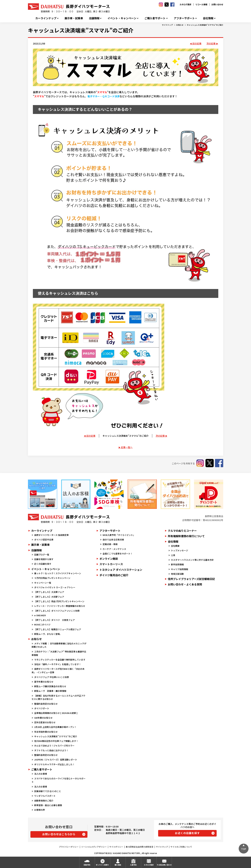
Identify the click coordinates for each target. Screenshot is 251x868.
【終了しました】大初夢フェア (49, 597)
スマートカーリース (111, 564)
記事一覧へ (127, 447)
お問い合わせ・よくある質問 (185, 584)
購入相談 (118, 865)
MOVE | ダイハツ (42, 625)
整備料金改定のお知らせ (46, 704)
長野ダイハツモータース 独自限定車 (51, 535)
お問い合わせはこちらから (59, 834)
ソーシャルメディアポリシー (94, 847)
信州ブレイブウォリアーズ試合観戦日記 (191, 579)
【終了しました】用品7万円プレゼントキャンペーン (59, 601)
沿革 (173, 555)
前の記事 (197, 43)
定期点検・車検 (110, 544)
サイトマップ (162, 847)
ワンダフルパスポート (45, 796)
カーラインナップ (46, 18)
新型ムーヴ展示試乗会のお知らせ (50, 686)
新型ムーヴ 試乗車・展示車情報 (50, 691)
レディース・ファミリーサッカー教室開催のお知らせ (60, 606)
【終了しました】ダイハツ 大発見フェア (54, 620)
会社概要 (175, 546)
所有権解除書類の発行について (186, 536)
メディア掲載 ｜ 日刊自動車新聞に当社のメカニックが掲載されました (59, 645)
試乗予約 (87, 865)
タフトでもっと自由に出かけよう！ (51, 750)
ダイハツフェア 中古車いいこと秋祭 (52, 677)
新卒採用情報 (177, 564)
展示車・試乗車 (74, 18)
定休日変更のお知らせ (45, 722)
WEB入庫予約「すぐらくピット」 (119, 535)
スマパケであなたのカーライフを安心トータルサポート (59, 780)
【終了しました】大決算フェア (49, 592)
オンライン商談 (109, 559)
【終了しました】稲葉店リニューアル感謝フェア (58, 629)
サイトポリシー (116, 847)
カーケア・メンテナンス (114, 549)
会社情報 (208, 18)
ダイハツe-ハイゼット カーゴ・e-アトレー (55, 587)
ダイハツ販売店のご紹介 (114, 575)
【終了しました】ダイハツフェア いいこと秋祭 (57, 611)
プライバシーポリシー (69, 847)
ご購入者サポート (155, 18)
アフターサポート (184, 18)
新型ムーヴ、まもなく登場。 (48, 634)
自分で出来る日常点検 (113, 540)
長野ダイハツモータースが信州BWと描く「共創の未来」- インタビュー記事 (58, 671)
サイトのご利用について (181, 847)
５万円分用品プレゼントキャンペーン (52, 578)
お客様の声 (40, 810)
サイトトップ (167, 25)
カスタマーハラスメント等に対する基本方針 (192, 560)
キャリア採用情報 (179, 569)
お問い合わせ (217, 4)
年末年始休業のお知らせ (46, 732)
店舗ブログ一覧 (42, 555)
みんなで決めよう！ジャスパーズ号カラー (54, 746)
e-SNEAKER (40, 615)
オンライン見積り (102, 865)
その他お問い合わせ (164, 865)
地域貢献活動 (177, 574)
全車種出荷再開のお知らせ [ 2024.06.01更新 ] (56, 713)
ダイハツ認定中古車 (44, 540)
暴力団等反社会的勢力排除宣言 (140, 847)
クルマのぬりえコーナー (182, 531)
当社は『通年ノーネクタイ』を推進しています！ (58, 664)
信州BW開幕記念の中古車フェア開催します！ (56, 741)
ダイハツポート (42, 708)
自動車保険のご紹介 (44, 801)
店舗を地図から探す (44, 559)
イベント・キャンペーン (122, 18)
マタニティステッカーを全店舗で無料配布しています (60, 660)
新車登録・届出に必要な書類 (48, 805)
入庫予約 (133, 865)
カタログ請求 (185, 4)
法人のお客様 (41, 774)
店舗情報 (94, 18)
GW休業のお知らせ (43, 718)
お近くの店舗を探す (187, 833)
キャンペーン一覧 (43, 583)
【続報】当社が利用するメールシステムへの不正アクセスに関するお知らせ (58, 697)
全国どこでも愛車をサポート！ (118, 554)
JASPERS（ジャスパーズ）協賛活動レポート (56, 760)
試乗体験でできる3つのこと (48, 791)
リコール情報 (201, 4)
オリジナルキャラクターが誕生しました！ (54, 764)
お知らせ (180, 25)
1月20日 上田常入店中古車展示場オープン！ (55, 727)
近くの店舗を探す (43, 564)
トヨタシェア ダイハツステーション (121, 570)
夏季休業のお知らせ (44, 682)
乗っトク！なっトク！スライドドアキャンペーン (58, 573)
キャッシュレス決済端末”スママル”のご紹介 (205, 25)
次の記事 (211, 43)
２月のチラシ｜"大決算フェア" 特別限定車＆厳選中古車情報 (59, 653)
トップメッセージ (179, 550)
